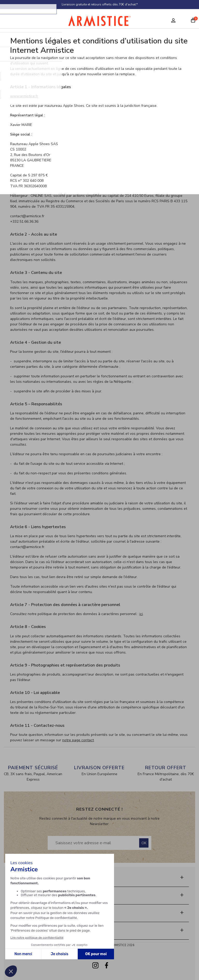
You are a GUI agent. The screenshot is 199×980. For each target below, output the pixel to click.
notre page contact (78, 740)
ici (141, 614)
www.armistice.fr (24, 96)
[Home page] (99, 22)
